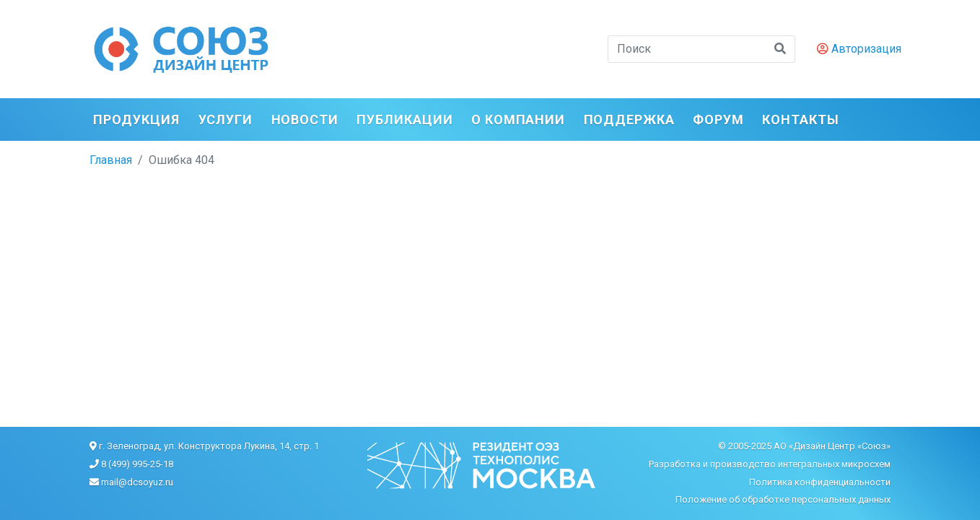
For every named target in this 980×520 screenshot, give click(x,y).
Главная (111, 160)
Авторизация (859, 49)
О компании (518, 120)
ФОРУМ (718, 120)
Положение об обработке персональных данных (783, 499)
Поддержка (629, 120)
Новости (305, 120)
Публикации (404, 120)
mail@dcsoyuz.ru (137, 482)
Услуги (226, 120)
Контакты (800, 120)
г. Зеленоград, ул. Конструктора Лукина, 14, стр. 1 (209, 446)
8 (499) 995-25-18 (137, 464)
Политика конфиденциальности (820, 482)
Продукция (136, 120)
